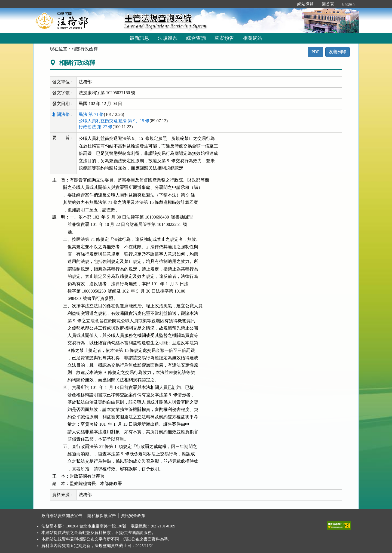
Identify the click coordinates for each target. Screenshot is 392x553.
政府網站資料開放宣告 (62, 516)
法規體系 (168, 38)
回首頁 (328, 4)
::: (287, 4)
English (348, 4)
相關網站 (253, 38)
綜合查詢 (196, 38)
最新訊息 (139, 38)
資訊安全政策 (133, 516)
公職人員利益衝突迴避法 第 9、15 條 (114, 121)
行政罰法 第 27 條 (96, 127)
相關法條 (61, 114)
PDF (315, 52)
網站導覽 (305, 4)
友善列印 (338, 52)
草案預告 (224, 38)
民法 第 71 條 (91, 114)
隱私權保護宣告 (102, 516)
